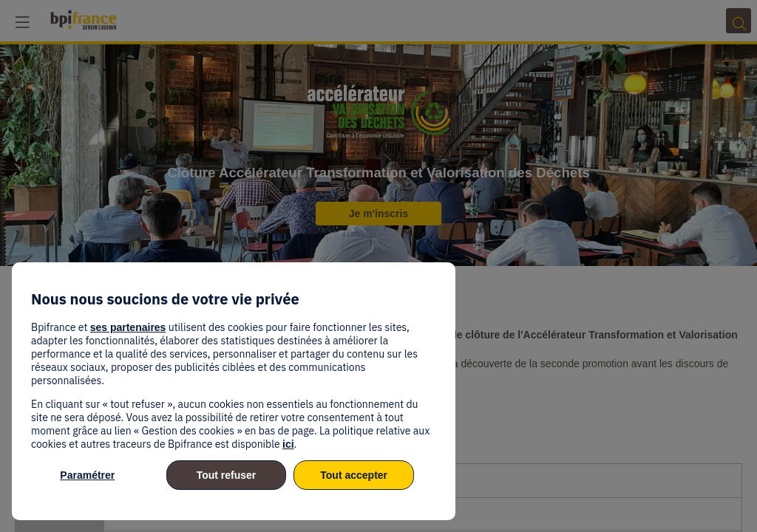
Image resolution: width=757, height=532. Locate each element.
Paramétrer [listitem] (87, 475)
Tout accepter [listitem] (354, 475)
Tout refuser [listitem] (227, 475)
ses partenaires (128, 327)
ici (288, 444)
